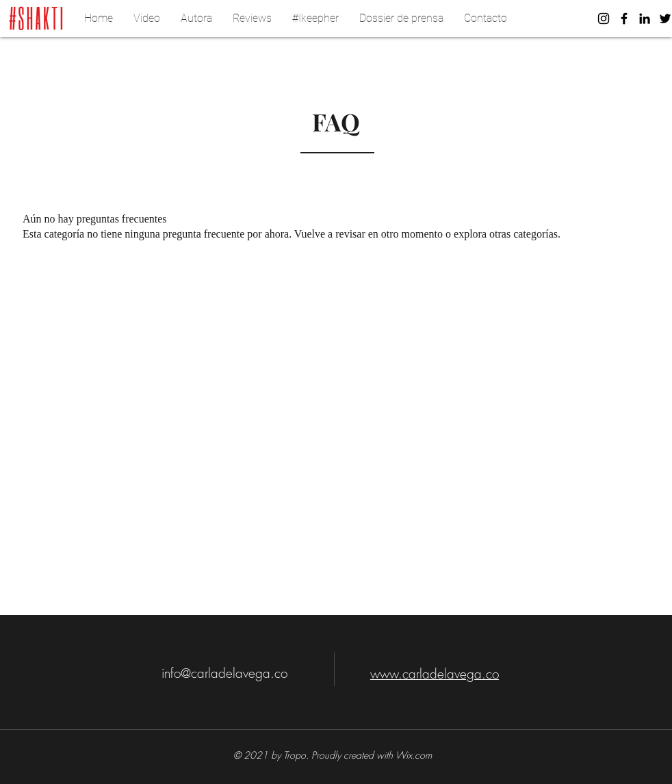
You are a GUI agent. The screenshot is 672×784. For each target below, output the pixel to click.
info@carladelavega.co (224, 673)
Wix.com (414, 755)
